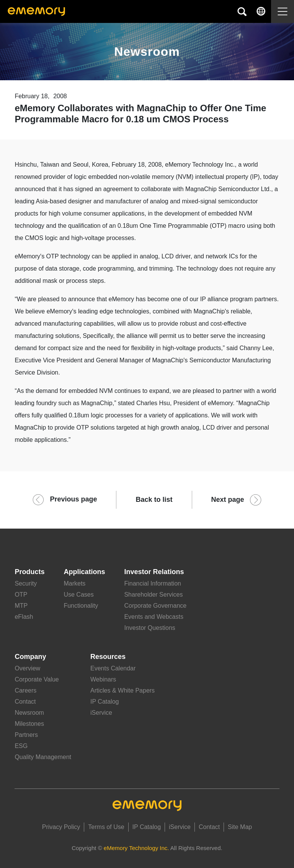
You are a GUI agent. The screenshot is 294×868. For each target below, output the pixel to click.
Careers (25, 690)
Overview (27, 668)
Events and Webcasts (154, 617)
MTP (21, 606)
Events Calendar (113, 668)
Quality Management (43, 757)
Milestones (29, 724)
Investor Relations (154, 572)
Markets (74, 583)
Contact (25, 702)
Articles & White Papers (122, 690)
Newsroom (29, 713)
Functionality (81, 606)
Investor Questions (149, 628)
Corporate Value (37, 679)
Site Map (240, 827)
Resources (108, 657)
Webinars (103, 679)
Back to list (154, 500)
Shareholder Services (153, 595)
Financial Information (153, 583)
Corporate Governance (155, 606)
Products (29, 572)
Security (26, 583)
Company (30, 657)
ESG (21, 746)
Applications (84, 572)
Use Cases (78, 595)
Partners (26, 735)
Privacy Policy (61, 827)
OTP (21, 595)
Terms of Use (106, 827)
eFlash (24, 617)
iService (101, 713)
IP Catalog (105, 702)
